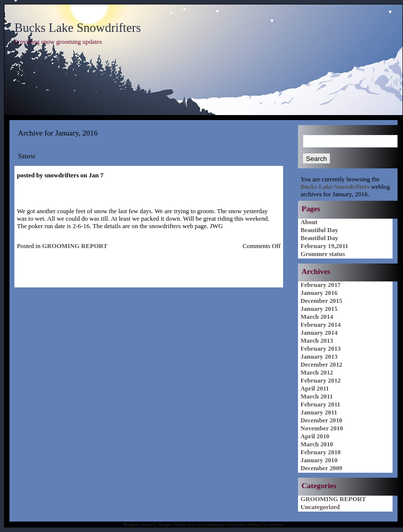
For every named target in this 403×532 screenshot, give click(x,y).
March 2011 (317, 397)
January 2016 (319, 293)
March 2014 (317, 317)
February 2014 (321, 325)
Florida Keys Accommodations (200, 525)
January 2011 (319, 412)
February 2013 (321, 349)
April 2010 (315, 436)
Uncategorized (320, 507)
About (309, 222)
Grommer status (323, 254)
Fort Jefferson (273, 525)
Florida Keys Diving (243, 525)
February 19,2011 (324, 246)
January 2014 (319, 333)
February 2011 (320, 404)
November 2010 (322, 428)
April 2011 (315, 389)
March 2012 (317, 373)
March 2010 (317, 444)
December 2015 (321, 301)
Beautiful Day (319, 230)
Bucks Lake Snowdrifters (78, 28)
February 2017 (321, 285)
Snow (27, 156)
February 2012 (321, 381)
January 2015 (319, 309)
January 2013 (319, 357)
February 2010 (321, 452)
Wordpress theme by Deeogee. (148, 525)
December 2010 (321, 420)
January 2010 (319, 460)
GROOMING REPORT (74, 246)
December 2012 (321, 365)
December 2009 (321, 468)
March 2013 (317, 341)
